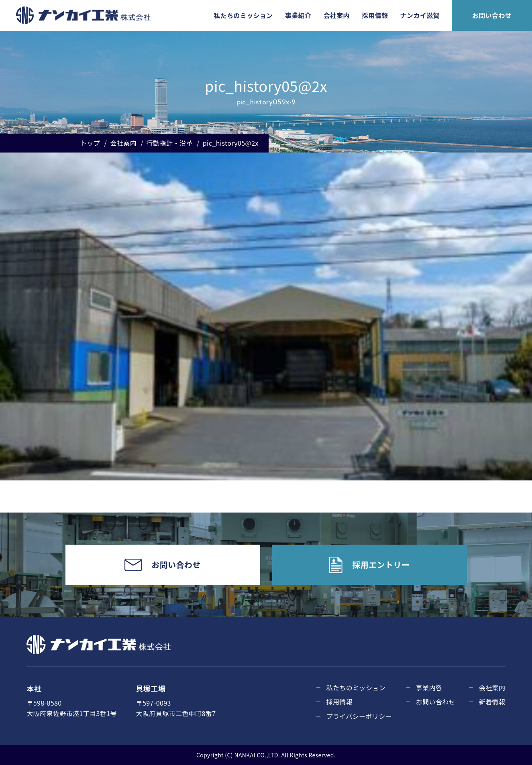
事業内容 (429, 688)
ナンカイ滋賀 (420, 15)
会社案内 (336, 15)
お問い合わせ (492, 15)
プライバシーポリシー (359, 716)
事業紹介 (298, 15)
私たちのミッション (243, 15)
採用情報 (375, 15)
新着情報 (492, 702)
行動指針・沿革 (170, 143)
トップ (90, 143)
